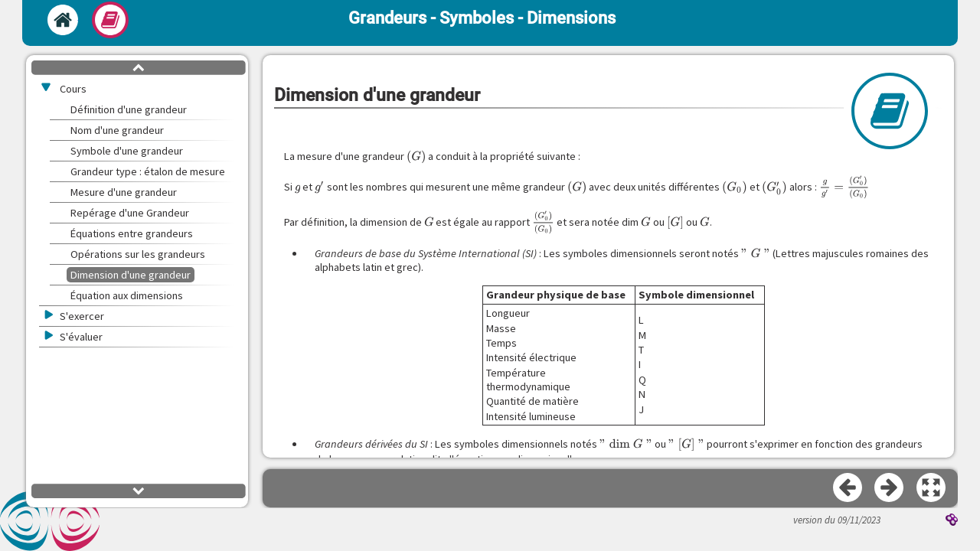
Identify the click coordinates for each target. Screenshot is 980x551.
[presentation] (416, 157)
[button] (932, 488)
